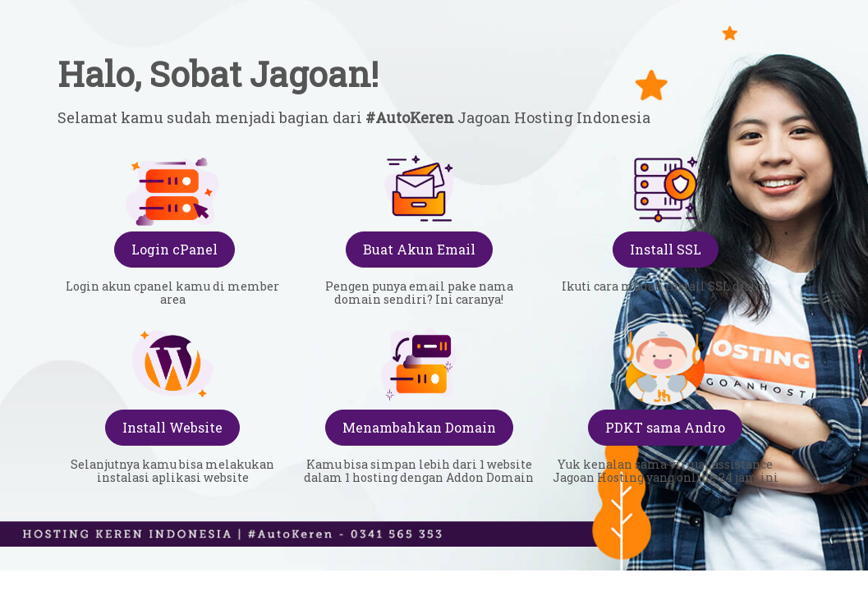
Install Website (172, 427)
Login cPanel (175, 249)
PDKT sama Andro (665, 427)
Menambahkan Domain (419, 427)
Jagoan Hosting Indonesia (552, 117)
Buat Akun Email (419, 249)
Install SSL (666, 249)
